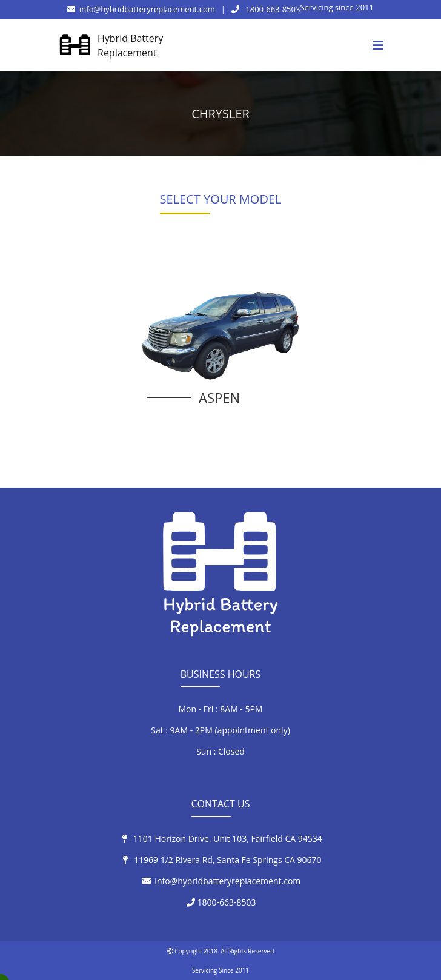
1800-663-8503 (266, 9)
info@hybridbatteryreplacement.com (141, 9)
